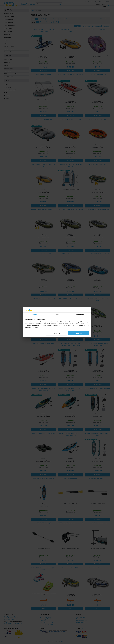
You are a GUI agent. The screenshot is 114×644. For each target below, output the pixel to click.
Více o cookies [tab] (80, 315)
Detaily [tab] (57, 315)
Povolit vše (79, 333)
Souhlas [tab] (34, 315)
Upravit (57, 333)
